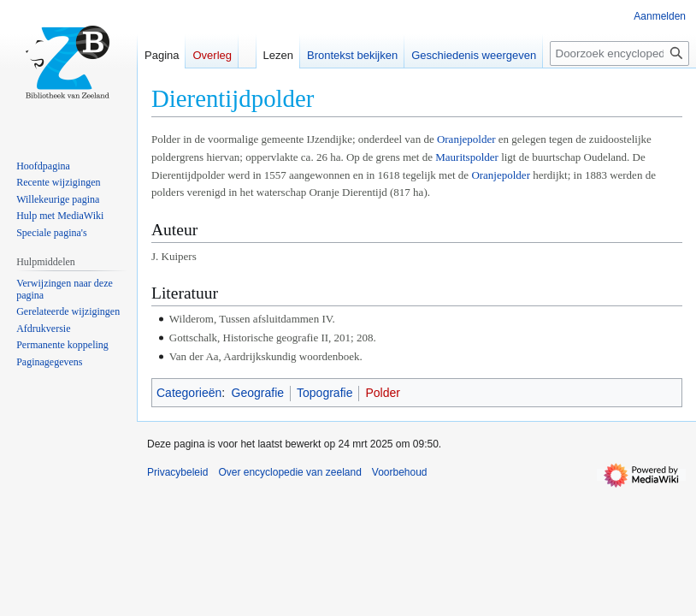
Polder (382, 393)
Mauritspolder (467, 157)
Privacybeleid (177, 472)
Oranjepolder (466, 139)
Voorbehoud (400, 472)
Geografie (258, 393)
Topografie (324, 393)
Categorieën (189, 393)
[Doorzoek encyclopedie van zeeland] (619, 53)
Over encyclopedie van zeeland (289, 472)
